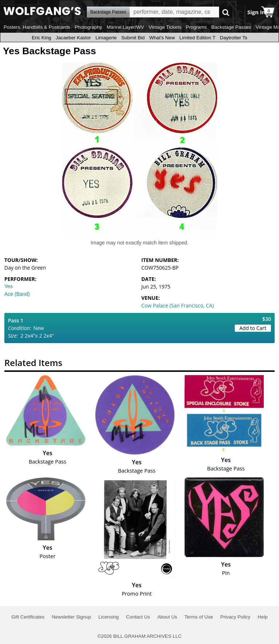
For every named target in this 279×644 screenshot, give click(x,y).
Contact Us (138, 617)
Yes (9, 286)
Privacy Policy (235, 617)
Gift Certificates (28, 617)
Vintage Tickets (165, 27)
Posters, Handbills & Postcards (37, 27)
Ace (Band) (17, 294)
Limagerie (106, 38)
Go (226, 12)
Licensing (109, 617)
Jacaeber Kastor (73, 38)
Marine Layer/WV (125, 27)
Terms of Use (199, 617)
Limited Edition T (197, 38)
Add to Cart (253, 328)
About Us (167, 617)
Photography (88, 27)
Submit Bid (133, 38)
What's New (162, 38)
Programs (197, 27)
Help (262, 617)
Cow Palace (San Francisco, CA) (178, 305)
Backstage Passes (231, 27)
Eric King (41, 38)
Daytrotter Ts (233, 38)
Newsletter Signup (71, 617)
